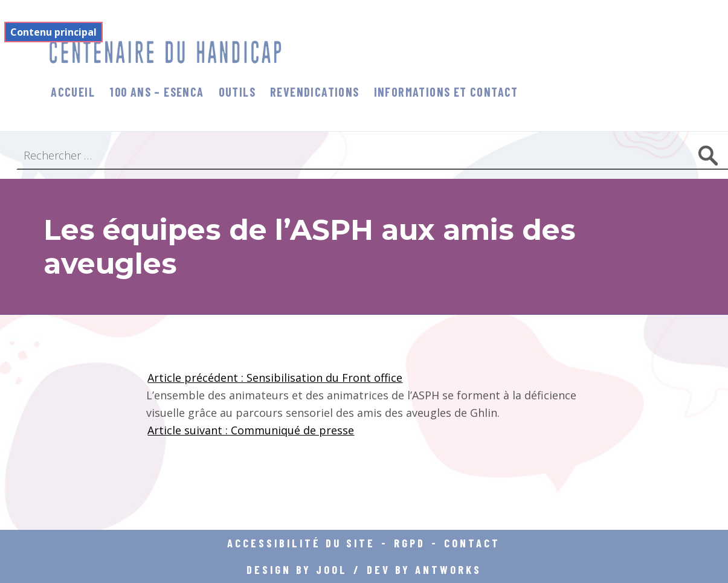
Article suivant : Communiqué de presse (251, 430)
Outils (237, 92)
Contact (472, 543)
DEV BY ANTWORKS (424, 569)
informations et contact (446, 92)
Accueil (73, 92)
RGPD (410, 543)
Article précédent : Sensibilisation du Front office (275, 378)
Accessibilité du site (301, 543)
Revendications (315, 92)
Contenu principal (53, 32)
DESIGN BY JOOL (297, 569)
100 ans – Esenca (156, 92)
